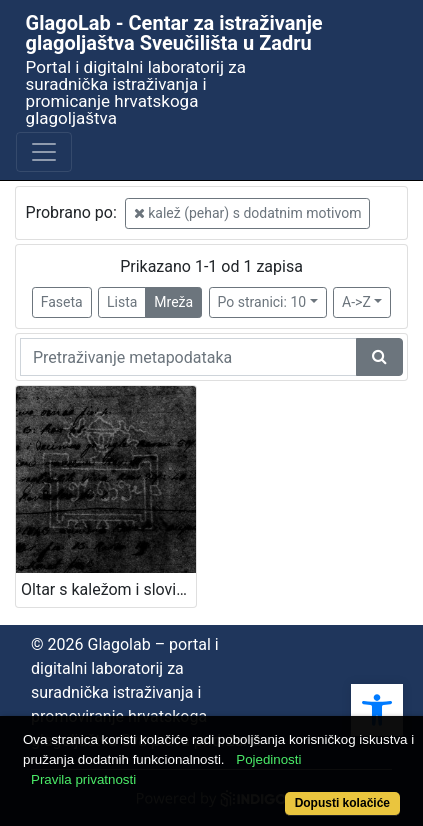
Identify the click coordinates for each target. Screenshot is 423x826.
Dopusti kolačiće (342, 803)
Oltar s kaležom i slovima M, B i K (108, 589)
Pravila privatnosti (83, 779)
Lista (122, 302)
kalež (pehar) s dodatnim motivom (248, 213)
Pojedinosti (268, 759)
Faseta (62, 302)
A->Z (356, 302)
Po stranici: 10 (262, 302)
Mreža (173, 302)
